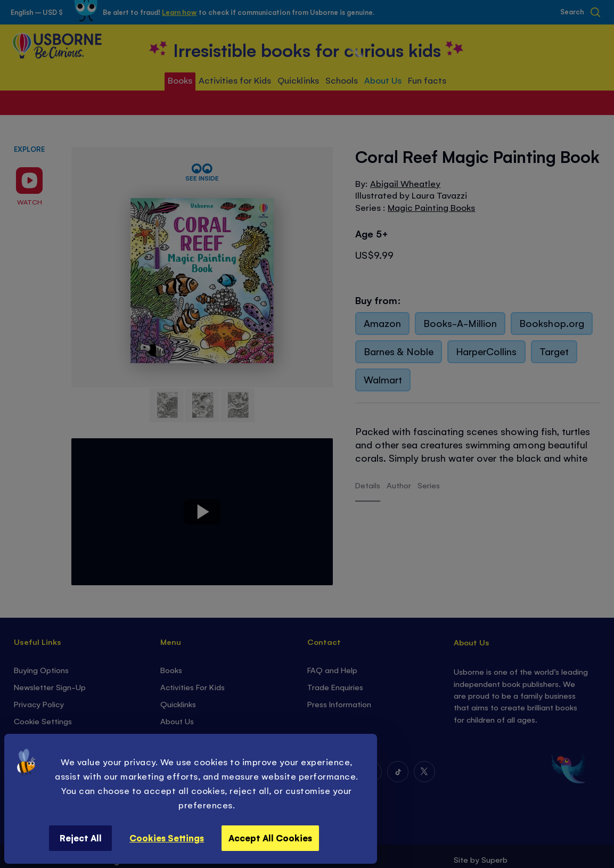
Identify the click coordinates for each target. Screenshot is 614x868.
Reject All (81, 838)
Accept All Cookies (270, 838)
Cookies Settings (167, 838)
